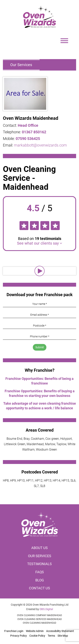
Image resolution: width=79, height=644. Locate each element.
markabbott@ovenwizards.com (40, 145)
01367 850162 (34, 132)
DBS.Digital (46, 609)
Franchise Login (14, 631)
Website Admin (35, 631)
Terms (51, 636)
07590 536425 (28, 139)
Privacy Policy (19, 636)
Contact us (39, 588)
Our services (40, 556)
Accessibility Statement (60, 631)
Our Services (21, 65)
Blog (40, 580)
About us (39, 548)
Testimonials (39, 564)
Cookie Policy (37, 636)
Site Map (63, 636)
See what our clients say (40, 243)
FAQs (40, 572)
